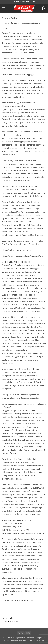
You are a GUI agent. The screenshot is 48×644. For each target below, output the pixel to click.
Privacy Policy (8, 618)
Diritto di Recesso (10, 621)
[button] (3, 8)
